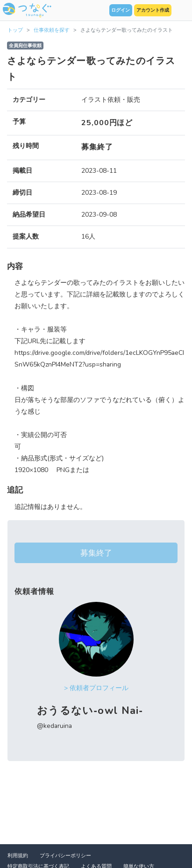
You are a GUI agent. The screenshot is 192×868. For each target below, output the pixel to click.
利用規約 (18, 856)
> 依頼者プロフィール (96, 688)
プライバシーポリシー (65, 856)
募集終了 (96, 553)
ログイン (121, 10)
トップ (15, 30)
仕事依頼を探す (52, 30)
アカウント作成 (153, 10)
